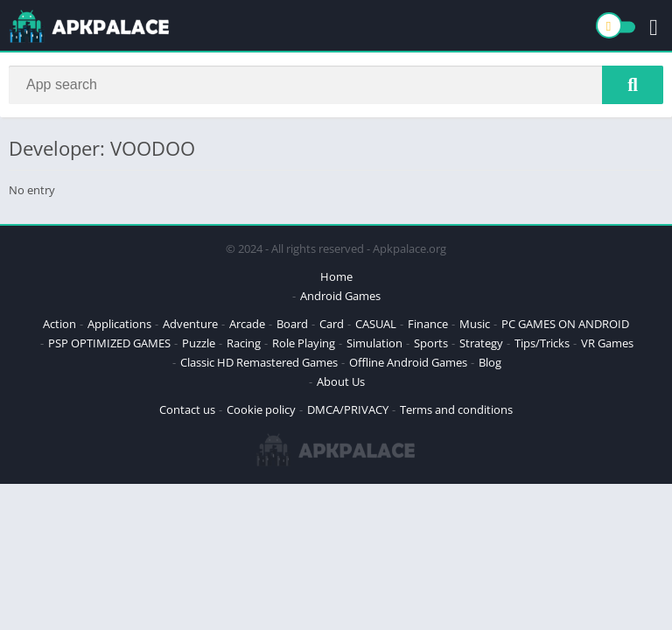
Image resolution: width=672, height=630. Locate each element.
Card (332, 324)
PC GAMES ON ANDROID (565, 324)
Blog (490, 362)
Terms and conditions (456, 409)
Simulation (374, 343)
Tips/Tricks (542, 343)
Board (292, 324)
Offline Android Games (408, 362)
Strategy (481, 343)
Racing (244, 343)
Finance (428, 324)
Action (59, 324)
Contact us (187, 409)
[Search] (336, 85)
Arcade (247, 324)
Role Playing (304, 343)
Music (475, 324)
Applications (119, 324)
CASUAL (376, 324)
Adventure (190, 324)
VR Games (607, 343)
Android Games (340, 296)
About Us (341, 381)
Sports (431, 343)
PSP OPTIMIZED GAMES (109, 343)
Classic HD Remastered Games (259, 362)
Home (336, 276)
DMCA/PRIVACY (348, 409)
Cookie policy (261, 409)
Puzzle (199, 343)
